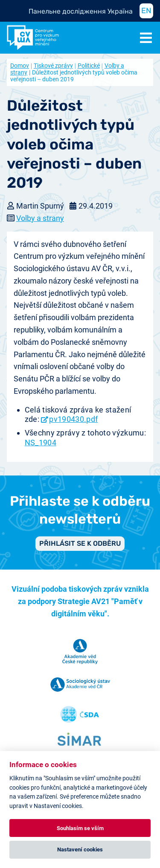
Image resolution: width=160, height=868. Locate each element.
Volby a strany (40, 218)
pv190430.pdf (73, 419)
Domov (20, 66)
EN (146, 11)
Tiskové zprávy (53, 66)
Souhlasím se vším (80, 828)
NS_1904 (41, 443)
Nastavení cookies (80, 849)
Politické (89, 66)
